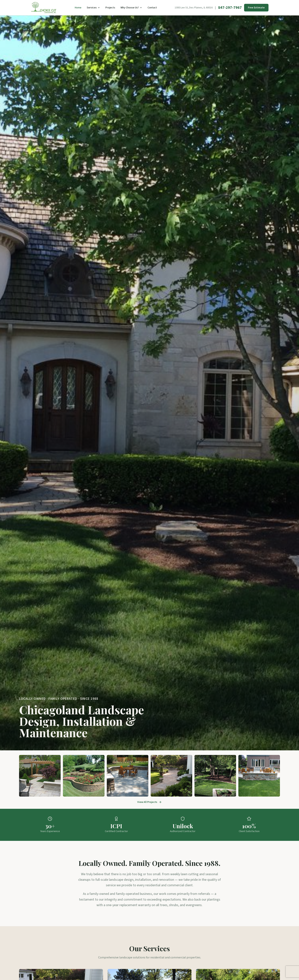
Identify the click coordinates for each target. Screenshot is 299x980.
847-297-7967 (230, 8)
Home (78, 8)
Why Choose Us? (131, 8)
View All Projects (149, 802)
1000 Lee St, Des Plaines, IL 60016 (194, 8)
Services (93, 8)
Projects (110, 8)
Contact (152, 8)
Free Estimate (256, 8)
